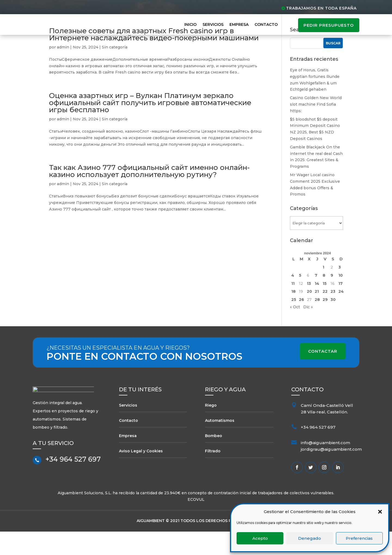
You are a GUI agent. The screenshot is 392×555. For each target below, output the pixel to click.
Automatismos (220, 444)
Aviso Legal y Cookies (141, 474)
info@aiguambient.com (325, 466)
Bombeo (214, 459)
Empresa (239, 25)
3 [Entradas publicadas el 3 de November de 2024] (340, 291)
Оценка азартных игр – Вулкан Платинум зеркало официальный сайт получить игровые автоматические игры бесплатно (150, 126)
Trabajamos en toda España (321, 8)
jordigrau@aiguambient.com (331, 473)
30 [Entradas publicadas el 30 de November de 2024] (333, 323)
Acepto (260, 538)
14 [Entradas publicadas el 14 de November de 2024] (317, 307)
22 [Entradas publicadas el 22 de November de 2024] (325, 315)
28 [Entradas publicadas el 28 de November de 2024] (317, 323)
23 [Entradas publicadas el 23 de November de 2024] (333, 315)
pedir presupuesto (329, 25)
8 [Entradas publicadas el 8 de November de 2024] (324, 299)
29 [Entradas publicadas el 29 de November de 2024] (325, 323)
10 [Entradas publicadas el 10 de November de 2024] (341, 299)
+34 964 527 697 (73, 485)
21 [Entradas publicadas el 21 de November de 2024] (317, 315)
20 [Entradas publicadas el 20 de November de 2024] (309, 315)
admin (63, 71)
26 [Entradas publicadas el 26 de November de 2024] (301, 323)
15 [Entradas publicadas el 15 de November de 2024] (325, 307)
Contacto (266, 25)
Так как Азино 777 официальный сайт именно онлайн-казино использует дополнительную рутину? (149, 194)
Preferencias (359, 538)
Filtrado (213, 474)
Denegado (310, 538)
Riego (211, 429)
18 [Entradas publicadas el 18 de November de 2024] (293, 315)
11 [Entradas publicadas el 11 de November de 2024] (293, 307)
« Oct (295, 330)
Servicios (213, 25)
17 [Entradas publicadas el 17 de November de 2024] (341, 307)
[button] (380, 512)
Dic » (308, 330)
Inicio (190, 25)
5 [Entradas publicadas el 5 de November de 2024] (300, 299)
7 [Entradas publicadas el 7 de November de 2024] (316, 299)
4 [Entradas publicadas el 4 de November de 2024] (293, 299)
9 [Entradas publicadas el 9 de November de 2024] (332, 299)
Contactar (323, 375)
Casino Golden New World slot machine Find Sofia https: (316, 128)
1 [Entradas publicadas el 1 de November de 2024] (323, 291)
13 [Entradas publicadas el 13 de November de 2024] (309, 307)
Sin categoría (115, 71)
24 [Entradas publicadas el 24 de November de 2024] (341, 315)
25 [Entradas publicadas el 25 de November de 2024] (294, 323)
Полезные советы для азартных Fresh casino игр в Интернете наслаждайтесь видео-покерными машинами (154, 58)
